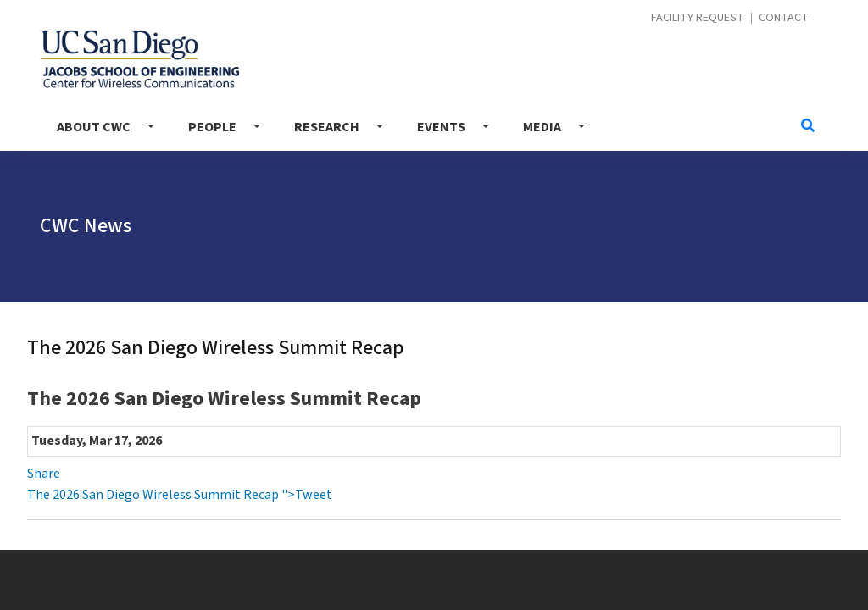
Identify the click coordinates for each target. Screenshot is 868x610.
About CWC (94, 127)
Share (44, 474)
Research (327, 127)
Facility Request (698, 18)
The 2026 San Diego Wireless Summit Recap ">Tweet (180, 495)
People (212, 127)
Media (542, 127)
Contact (784, 18)
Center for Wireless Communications (139, 59)
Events (441, 127)
